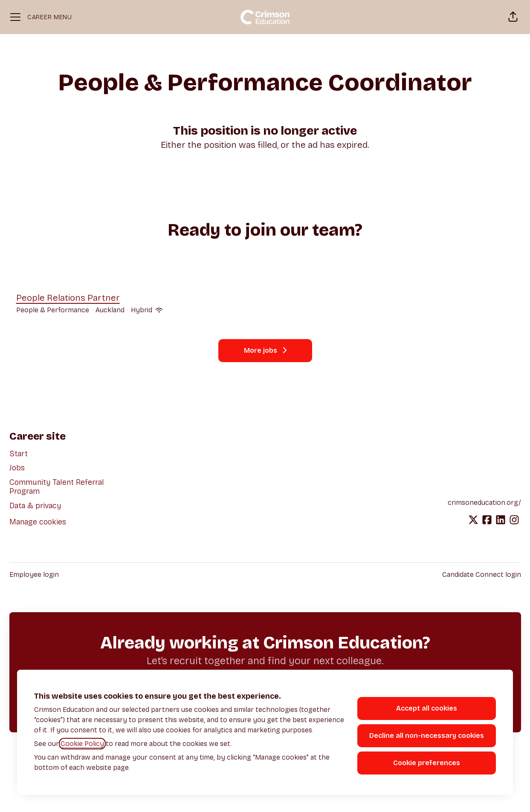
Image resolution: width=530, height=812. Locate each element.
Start (19, 454)
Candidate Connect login (482, 574)
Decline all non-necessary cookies (427, 736)
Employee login (34, 574)
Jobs (17, 468)
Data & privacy (35, 506)
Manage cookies (38, 522)
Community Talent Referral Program (57, 487)
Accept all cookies (427, 708)
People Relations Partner (89, 298)
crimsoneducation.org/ (484, 502)
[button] (513, 17)
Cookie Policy (82, 744)
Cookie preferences (427, 763)
